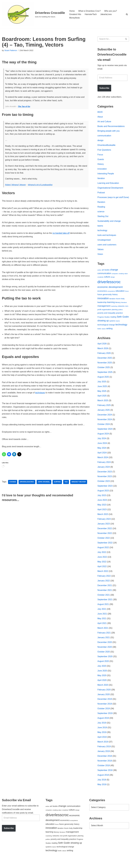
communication (104, 136)
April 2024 (102, 458)
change (13, 488)
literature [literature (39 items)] (124, 307)
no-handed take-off (61, 238)
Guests (101, 160)
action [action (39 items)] (99, 275)
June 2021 (102, 621)
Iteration (101, 179)
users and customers (107, 249)
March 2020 (103, 692)
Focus (100, 155)
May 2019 (102, 740)
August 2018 (103, 783)
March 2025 (103, 406)
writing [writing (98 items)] (109, 334)
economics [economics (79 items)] (102, 296)
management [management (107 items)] (104, 311)
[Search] (127, 14)
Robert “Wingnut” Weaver (16, 185)
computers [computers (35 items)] (115, 278)
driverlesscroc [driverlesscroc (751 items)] (109, 287)
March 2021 (103, 635)
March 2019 (103, 749)
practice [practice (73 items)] (119, 318)
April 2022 (102, 573)
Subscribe (104, 88)
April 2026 (102, 349)
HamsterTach (91, 14)
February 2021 (104, 640)
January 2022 (104, 587)
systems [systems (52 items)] (112, 326)
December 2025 (105, 363)
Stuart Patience (11, 50)
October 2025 (104, 373)
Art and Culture (104, 122)
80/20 (100, 112)
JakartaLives (106, 14)
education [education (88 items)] (120, 296)
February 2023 (104, 525)
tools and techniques (107, 240)
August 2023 (103, 497)
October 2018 (104, 773)
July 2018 (102, 788)
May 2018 (102, 792)
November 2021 (105, 597)
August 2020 (103, 668)
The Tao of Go (24, 107)
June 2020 (102, 678)
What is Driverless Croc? (90, 11)
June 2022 (102, 563)
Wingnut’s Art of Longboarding (40, 185)
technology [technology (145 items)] (121, 330)
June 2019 (102, 735)
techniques (40, 398)
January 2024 (104, 473)
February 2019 (104, 754)
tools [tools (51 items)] (99, 334)
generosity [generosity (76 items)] (107, 299)
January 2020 (104, 702)
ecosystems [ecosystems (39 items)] (111, 296)
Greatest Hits (75, 14)
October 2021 (104, 602)
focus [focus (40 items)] (127, 296)
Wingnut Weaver (79, 488)
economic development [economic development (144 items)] (110, 292)
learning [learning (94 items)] (111, 307)
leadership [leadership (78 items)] (102, 307)
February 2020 (104, 697)
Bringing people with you (109, 131)
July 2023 (102, 501)
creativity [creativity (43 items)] (100, 282)
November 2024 (105, 425)
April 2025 (102, 401)
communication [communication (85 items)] (104, 278)
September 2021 (105, 606)
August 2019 (103, 726)
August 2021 (103, 611)
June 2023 (102, 506)
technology (102, 235)
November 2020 (105, 654)
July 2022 (102, 559)
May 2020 (102, 683)
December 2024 (105, 420)
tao (66, 488)
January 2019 (104, 759)
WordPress (25, 865)
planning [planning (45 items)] (115, 315)
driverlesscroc (27, 488)
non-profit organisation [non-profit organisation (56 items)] (68, 844)
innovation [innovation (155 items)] (103, 303)
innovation (102, 170)
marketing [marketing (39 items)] (114, 311)
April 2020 (102, 687)
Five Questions (104, 151)
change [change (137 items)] (114, 274)
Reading (101, 211)
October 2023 (104, 487)
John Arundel (44, 488)
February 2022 (104, 582)
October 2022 (104, 544)
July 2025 (102, 387)
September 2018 (105, 778)
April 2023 (102, 516)
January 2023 (104, 530)
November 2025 (105, 368)
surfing (57, 488)
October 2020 (104, 659)
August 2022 (103, 554)
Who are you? (111, 11)
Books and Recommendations (111, 127)
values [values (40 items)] (104, 334)
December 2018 (105, 764)
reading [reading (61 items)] (113, 322)
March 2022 (103, 578)
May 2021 (102, 625)
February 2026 (104, 358)
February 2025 (104, 411)
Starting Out (103, 221)
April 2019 (102, 745)
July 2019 (102, 730)
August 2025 (103, 382)
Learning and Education (108, 184)
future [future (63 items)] (100, 299)
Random (101, 206)
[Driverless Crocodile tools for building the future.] (33, 14)
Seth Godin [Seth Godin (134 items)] (123, 322)
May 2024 (102, 454)
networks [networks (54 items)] (121, 311)
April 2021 (102, 630)
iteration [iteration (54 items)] (112, 303)
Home (72, 11)
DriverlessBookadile (107, 146)
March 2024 (103, 463)
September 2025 (105, 377)
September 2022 (105, 549)
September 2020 (105, 664)
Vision (100, 259)
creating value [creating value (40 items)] (123, 278)
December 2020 (105, 649)
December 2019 (105, 706)
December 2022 (105, 535)
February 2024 (104, 468)
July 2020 (102, 673)
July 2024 (102, 444)
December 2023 (105, 478)
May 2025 (102, 396)
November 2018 (105, 769)
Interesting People (106, 174)
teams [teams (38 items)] (118, 326)
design (100, 141)
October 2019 (104, 716)
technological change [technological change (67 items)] (106, 330)
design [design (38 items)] (113, 282)
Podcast (101, 193)
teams (100, 230)
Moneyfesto (75, 18)
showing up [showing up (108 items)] (103, 325)
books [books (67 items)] (107, 274)
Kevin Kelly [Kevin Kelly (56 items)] (120, 303)
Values (101, 254)
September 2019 (105, 721)
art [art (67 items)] (103, 274)
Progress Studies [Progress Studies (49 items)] (104, 322)
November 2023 (105, 482)
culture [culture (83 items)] (107, 282)
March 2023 (103, 521)
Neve (4, 865)
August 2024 (103, 439)
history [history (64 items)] (115, 299)
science (101, 216)
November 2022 (105, 540)
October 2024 (104, 430)
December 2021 (105, 592)
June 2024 (102, 449)
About (100, 117)
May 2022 (102, 568)
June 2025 (102, 392)
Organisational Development (110, 189)
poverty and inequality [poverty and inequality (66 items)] (107, 318)
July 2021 (102, 616)
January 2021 (104, 645)
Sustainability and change (109, 226)
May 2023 (102, 511)
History (101, 165)
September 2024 (105, 435)
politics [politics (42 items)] (121, 315)
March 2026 (103, 354)
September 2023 (105, 492)
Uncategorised (104, 245)
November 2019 (105, 711)
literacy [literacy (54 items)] (118, 307)
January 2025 (104, 416)
